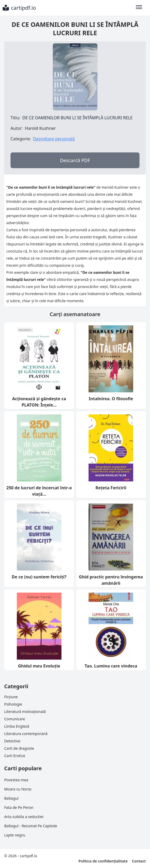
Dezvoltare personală (54, 139)
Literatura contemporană (26, 734)
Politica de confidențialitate (103, 861)
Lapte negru (15, 835)
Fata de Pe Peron (19, 807)
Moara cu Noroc (18, 789)
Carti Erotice (15, 756)
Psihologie (13, 704)
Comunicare (15, 719)
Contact (139, 861)
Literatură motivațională (25, 712)
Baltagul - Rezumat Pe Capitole (31, 826)
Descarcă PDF (75, 160)
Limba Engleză (17, 726)
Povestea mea (16, 780)
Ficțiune (11, 697)
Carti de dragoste (19, 748)
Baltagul (11, 798)
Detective (12, 741)
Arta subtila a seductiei (24, 817)
